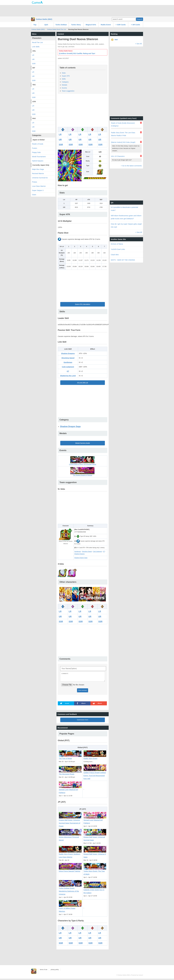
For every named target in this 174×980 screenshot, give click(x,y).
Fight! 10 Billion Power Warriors (70, 909)
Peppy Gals (36, 152)
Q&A (46, 25)
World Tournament (39, 157)
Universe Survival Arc (40, 178)
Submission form (83, 721)
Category (65, 82)
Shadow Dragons (68, 353)
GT (68, 371)
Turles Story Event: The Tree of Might (95, 871)
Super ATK (66, 76)
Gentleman (68, 362)
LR (60, 134)
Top (35, 25)
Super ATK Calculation (83, 304)
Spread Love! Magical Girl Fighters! (70, 790)
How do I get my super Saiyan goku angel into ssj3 (126, 225)
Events (64, 88)
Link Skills (36, 47)
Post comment (83, 692)
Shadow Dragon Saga (70, 426)
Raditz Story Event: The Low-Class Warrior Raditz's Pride (123, 134)
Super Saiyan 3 (38, 190)
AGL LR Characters (118, 156)
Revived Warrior (38, 173)
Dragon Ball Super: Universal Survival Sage (95, 837)
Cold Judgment (68, 367)
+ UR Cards (135, 25)
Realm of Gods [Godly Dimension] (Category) (123, 124)
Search (140, 19)
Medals (64, 85)
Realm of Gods (38, 144)
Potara (35, 182)
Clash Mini (115, 255)
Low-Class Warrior (39, 186)
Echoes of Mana (117, 244)
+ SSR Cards (121, 25)
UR (60, 140)
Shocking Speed (68, 358)
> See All (138, 44)
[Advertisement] (87, 11)
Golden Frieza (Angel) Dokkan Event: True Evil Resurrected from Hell (95, 774)
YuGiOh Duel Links (118, 249)
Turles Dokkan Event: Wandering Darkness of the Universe (70, 890)
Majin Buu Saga (38, 169)
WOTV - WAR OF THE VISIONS (123, 260)
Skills (64, 79)
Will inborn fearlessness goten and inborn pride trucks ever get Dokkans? (126, 217)
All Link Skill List (83, 383)
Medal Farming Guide (83, 443)
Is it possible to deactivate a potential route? (124, 209)
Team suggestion (68, 91)
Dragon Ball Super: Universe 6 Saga (95, 854)
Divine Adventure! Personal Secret (70, 837)
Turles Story (76, 25)
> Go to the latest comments (131, 166)
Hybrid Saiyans (38, 161)
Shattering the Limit (68, 376)
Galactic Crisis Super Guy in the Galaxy (95, 890)
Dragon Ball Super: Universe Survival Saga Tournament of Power (70, 822)
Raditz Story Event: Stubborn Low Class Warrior (70, 854)
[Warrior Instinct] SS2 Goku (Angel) (123, 142)
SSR (61, 145)
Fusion (35, 148)
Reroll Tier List (37, 42)
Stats (64, 73)
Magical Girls (91, 25)
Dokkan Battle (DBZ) (44, 19)
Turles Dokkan (61, 25)
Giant (34, 195)
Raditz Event (106, 25)
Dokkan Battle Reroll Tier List (57, 29)
